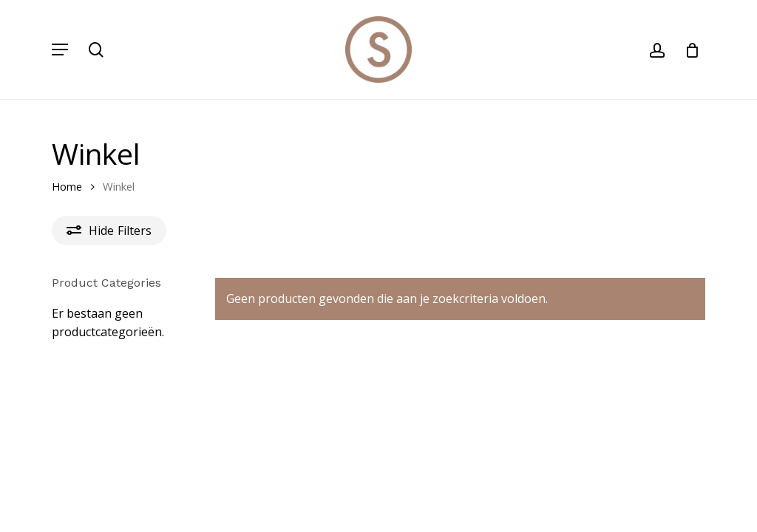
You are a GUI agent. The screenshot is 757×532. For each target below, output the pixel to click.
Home (67, 186)
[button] (60, 50)
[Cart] (687, 50)
